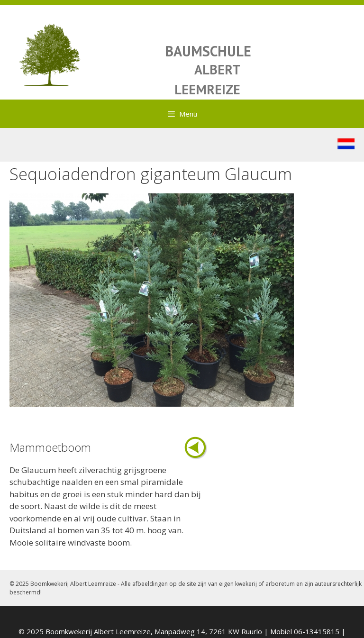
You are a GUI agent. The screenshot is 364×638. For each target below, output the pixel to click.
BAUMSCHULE (208, 51)
